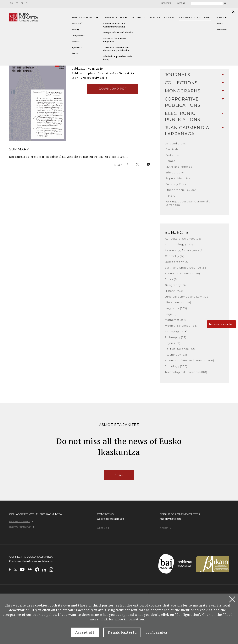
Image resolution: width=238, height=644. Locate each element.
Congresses (78, 35)
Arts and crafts (176, 143)
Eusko (85, 17)
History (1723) (174, 291)
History (75, 30)
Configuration (156, 633)
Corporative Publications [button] (194, 102)
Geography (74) (176, 285)
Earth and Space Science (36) (186, 268)
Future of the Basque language (115, 40)
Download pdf (113, 89)
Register (166, 3)
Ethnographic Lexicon (181, 190)
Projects (138, 17)
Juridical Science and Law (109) (187, 297)
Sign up (165, 528)
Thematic (115, 17)
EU (11, 3)
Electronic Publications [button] (194, 116)
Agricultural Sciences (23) (183, 239)
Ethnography (175, 172)
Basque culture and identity (118, 32)
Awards (76, 41)
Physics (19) (173, 343)
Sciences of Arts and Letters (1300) (189, 360)
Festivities (172, 155)
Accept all (85, 632)
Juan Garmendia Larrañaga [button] (194, 131)
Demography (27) (177, 262)
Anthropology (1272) (179, 244)
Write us (103, 528)
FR (22, 3)
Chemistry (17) (175, 256)
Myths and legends (179, 167)
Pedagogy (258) (176, 331)
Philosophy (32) (176, 337)
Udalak (162, 17)
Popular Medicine (178, 178)
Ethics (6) (171, 279)
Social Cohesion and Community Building (114, 25)
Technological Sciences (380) (186, 372)
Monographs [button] (194, 91)
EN (27, 3)
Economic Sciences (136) (183, 273)
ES (17, 3)
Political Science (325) (181, 349)
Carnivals (172, 149)
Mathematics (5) (176, 320)
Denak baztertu (122, 632)
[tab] (194, 75)
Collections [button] (194, 83)
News (222, 17)
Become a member (221, 324)
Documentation (195, 17)
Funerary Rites (176, 184)
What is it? (77, 24)
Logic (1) (171, 314)
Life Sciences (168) (178, 302)
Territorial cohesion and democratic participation (116, 49)
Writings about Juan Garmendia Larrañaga (188, 203)
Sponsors (77, 47)
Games (170, 161)
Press (75, 53)
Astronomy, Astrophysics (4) (184, 250)
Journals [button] (194, 75)
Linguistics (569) (176, 308)
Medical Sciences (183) (181, 326)
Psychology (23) (176, 355)
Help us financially (22, 527)
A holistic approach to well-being (118, 58)
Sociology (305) (176, 366)
